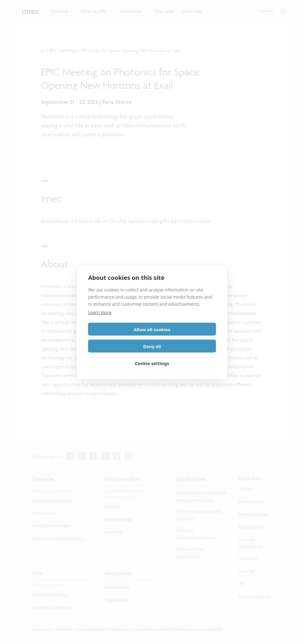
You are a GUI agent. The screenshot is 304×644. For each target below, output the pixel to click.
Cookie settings (152, 355)
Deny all (185, 338)
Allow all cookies (119, 338)
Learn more (100, 321)
